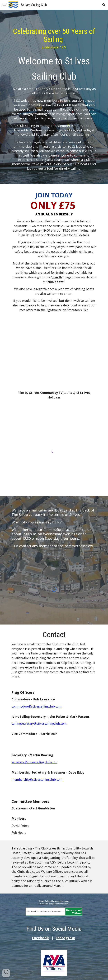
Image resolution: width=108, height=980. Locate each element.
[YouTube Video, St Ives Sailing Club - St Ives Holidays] (54, 355)
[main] (54, 98)
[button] (4, 5)
